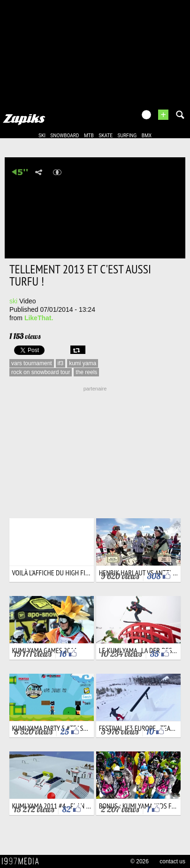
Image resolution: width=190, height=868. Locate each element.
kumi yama (83, 363)
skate (106, 136)
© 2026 (140, 861)
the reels (86, 372)
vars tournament (32, 363)
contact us (172, 861)
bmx (147, 136)
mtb (89, 136)
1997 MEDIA (23, 861)
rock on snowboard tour (41, 372)
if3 (61, 363)
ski (42, 136)
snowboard (65, 136)
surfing (127, 136)
